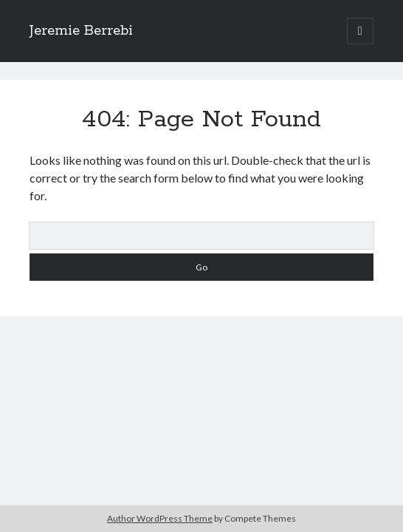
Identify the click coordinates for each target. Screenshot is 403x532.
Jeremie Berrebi (81, 31)
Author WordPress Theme (160, 518)
